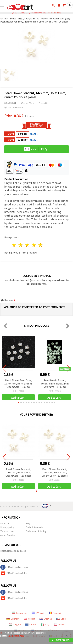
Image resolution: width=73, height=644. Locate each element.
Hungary (15, 625)
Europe (31, 625)
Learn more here (16, 636)
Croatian (46, 619)
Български (20, 613)
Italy (45, 625)
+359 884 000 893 (53, 13)
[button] (18, 402)
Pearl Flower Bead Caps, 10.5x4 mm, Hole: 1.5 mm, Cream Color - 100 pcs (18, 384)
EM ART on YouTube (14, 573)
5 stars (41, 245)
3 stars (27, 245)
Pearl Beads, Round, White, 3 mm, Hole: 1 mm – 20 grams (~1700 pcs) (55, 384)
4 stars (34, 245)
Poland (59, 625)
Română (55, 613)
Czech (61, 619)
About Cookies (8, 535)
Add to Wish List (14, 108)
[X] (2, 633)
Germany (13, 619)
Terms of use (7, 531)
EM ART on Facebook (14, 567)
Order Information (35, 527)
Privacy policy (7, 527)
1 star (14, 245)
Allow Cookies (61, 640)
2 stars (21, 245)
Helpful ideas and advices (13, 551)
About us (5, 523)
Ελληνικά (38, 613)
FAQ (28, 523)
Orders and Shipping (36, 531)
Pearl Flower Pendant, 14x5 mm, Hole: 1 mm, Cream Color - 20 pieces (18, 472)
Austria (29, 619)
